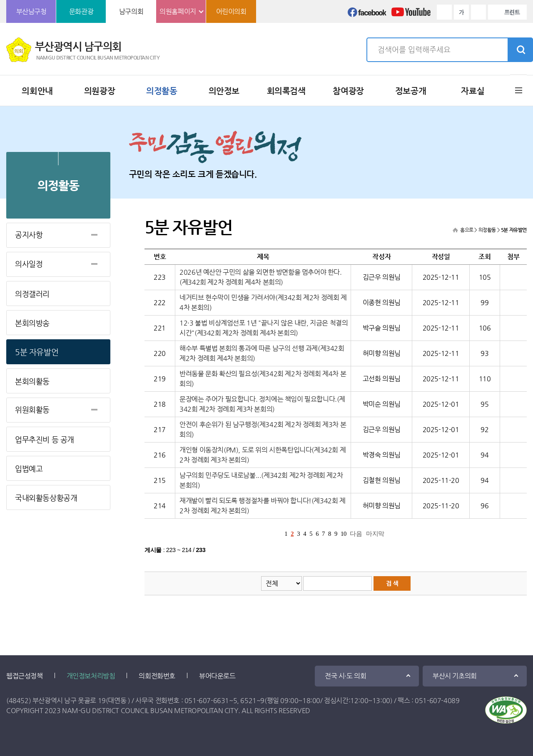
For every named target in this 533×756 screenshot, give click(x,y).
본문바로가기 (0, 0)
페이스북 (367, 15)
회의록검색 (286, 91)
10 (344, 534)
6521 (248, 700)
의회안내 (37, 91)
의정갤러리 (32, 294)
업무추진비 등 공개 (45, 439)
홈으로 (467, 230)
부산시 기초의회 (455, 676)
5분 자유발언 (37, 352)
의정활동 (162, 91)
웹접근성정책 (25, 676)
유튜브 (411, 15)
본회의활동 (32, 381)
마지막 (375, 534)
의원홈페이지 (178, 11)
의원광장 (100, 91)
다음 (356, 534)
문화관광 (81, 11)
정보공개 (411, 91)
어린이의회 (231, 11)
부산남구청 (31, 11)
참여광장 (348, 91)
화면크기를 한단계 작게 (478, 12)
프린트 (512, 12)
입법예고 (29, 469)
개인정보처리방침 (91, 676)
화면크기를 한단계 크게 (444, 12)
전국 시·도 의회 (345, 676)
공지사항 (29, 235)
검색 (520, 50)
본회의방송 (32, 323)
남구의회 (131, 11)
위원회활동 (32, 409)
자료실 (473, 91)
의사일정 (29, 264)
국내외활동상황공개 (46, 498)
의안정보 (224, 91)
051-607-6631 (207, 700)
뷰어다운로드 (217, 676)
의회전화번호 (157, 676)
